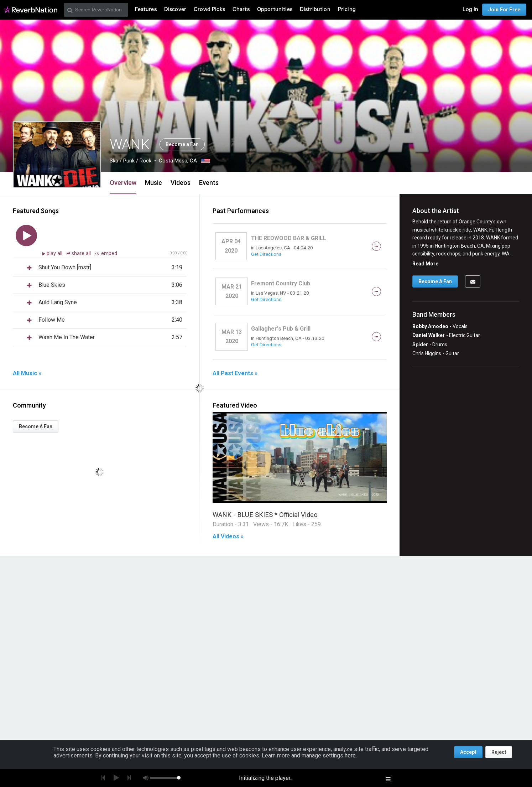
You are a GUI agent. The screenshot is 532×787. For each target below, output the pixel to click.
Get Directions (266, 254)
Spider (420, 345)
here (350, 755)
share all (79, 253)
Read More (425, 264)
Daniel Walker (429, 335)
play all (55, 253)
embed (106, 253)
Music (153, 183)
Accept (468, 752)
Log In (470, 9)
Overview (123, 183)
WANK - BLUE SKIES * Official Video (265, 515)
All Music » (27, 373)
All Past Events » (235, 373)
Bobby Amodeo (430, 326)
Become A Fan (36, 426)
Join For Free (504, 10)
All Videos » (228, 537)
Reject (499, 752)
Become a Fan (182, 144)
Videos (181, 183)
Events (209, 183)
